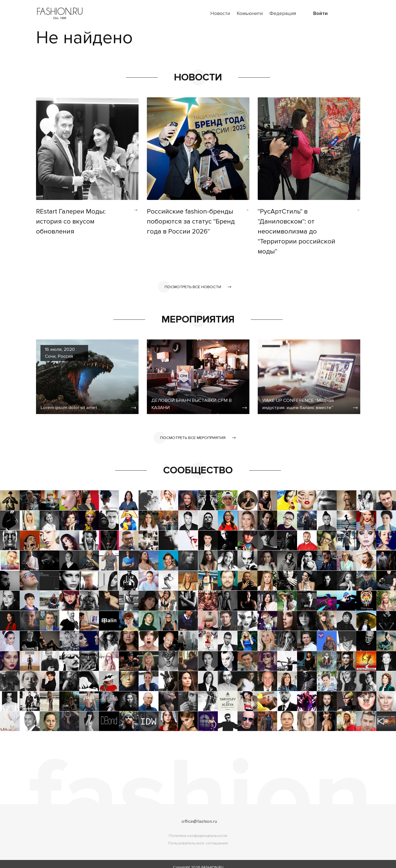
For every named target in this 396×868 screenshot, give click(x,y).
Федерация (283, 13)
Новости (220, 13)
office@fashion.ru (199, 814)
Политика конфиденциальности (198, 829)
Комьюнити (250, 13)
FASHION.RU (212, 861)
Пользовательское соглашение (198, 837)
